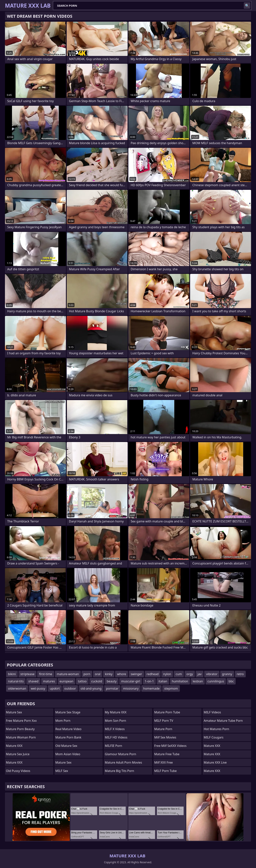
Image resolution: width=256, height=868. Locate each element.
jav (200, 674)
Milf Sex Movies (165, 737)
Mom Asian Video (68, 754)
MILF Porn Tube (166, 771)
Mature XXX (14, 746)
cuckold (97, 681)
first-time (46, 674)
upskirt (55, 688)
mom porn (63, 721)
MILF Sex (62, 771)
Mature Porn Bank (68, 737)
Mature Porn (163, 729)
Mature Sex (14, 712)
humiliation (180, 681)
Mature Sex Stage (68, 712)
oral (98, 674)
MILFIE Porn (113, 746)
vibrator (212, 674)
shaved (33, 681)
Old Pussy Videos (18, 771)
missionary (131, 688)
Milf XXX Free (164, 762)
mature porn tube (167, 712)
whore (121, 674)
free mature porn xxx (21, 721)
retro (240, 674)
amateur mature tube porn (223, 721)
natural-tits (16, 681)
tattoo (82, 681)
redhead (153, 674)
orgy (190, 674)
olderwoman (17, 688)
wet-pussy (38, 688)
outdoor (70, 688)
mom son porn (115, 721)
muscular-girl (131, 681)
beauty (112, 681)
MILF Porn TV (164, 721)
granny (227, 674)
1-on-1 (149, 681)
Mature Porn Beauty (20, 729)
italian (163, 681)
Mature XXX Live (215, 762)
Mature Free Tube (167, 754)
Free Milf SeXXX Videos (170, 746)
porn (87, 674)
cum (179, 674)
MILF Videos (212, 712)
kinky (109, 674)
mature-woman (68, 674)
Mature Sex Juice (18, 754)
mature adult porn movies (123, 762)
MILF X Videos (115, 729)
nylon (167, 674)
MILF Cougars (214, 737)
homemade (151, 688)
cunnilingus (216, 681)
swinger (136, 674)
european (67, 681)
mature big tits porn (119, 771)
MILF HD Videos (116, 737)
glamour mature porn (120, 754)
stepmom (171, 688)
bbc (231, 681)
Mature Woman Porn (21, 737)
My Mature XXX (116, 712)
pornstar (112, 688)
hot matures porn (216, 729)
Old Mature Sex (66, 746)
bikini (12, 674)
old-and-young (91, 688)
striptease (27, 674)
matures (49, 681)
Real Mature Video (68, 729)
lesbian (198, 681)
